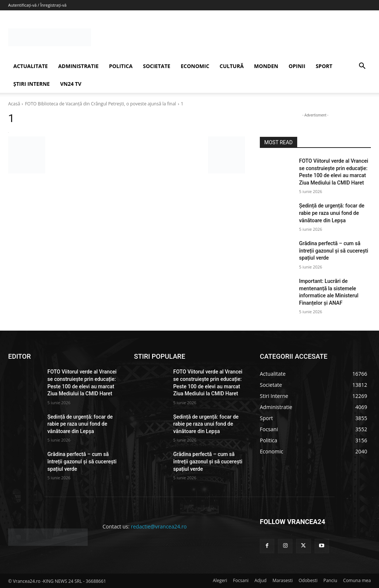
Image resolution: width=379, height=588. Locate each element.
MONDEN (266, 66)
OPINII (297, 66)
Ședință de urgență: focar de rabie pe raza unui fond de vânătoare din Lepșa (332, 213)
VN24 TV (71, 84)
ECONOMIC (195, 66)
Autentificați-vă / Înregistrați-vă (37, 5)
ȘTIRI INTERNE (31, 84)
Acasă (14, 104)
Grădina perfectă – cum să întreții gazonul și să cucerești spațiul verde (334, 251)
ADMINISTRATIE (78, 66)
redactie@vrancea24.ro (159, 526)
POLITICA (121, 66)
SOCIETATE (157, 66)
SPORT (324, 66)
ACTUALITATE (31, 66)
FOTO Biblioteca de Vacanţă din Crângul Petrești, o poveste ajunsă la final (100, 104)
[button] (362, 67)
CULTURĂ (232, 66)
